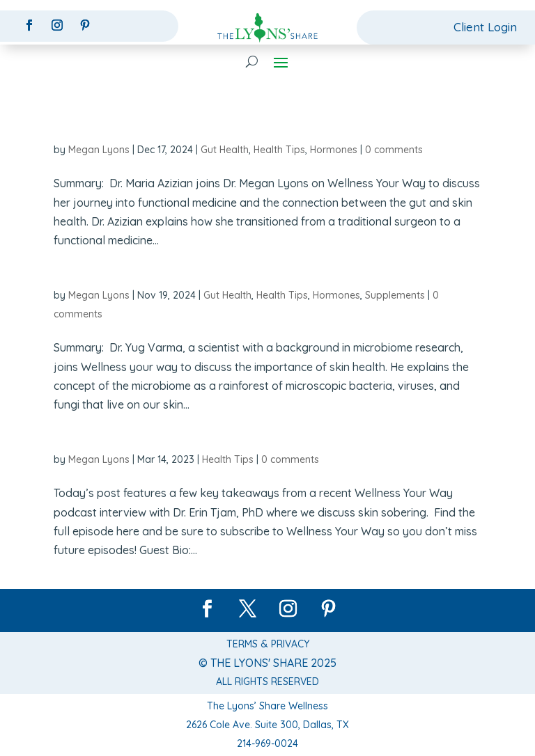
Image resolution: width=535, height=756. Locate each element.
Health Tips (279, 150)
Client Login (485, 27)
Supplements (395, 295)
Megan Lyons (99, 150)
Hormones (334, 150)
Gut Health (225, 150)
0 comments (394, 150)
